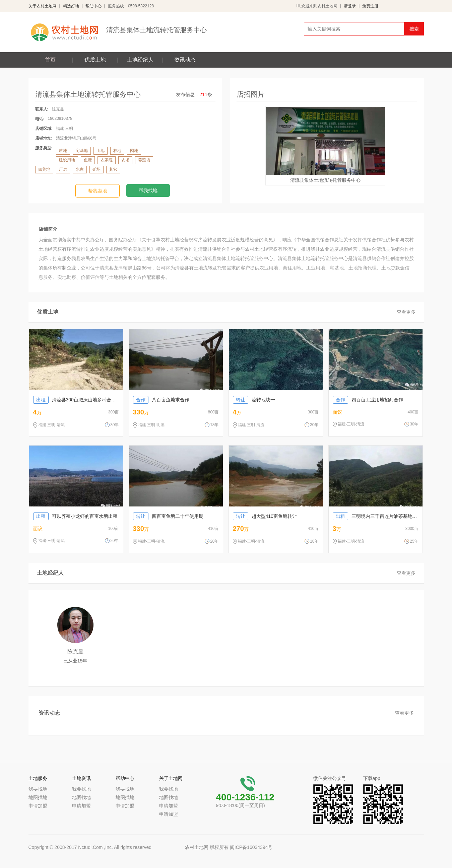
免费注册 (370, 6)
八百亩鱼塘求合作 (161, 400)
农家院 (107, 160)
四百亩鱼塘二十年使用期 (168, 516)
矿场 (96, 169)
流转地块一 (254, 400)
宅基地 (82, 151)
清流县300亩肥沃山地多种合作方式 (79, 400)
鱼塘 (88, 160)
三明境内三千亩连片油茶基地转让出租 (382, 516)
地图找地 (38, 797)
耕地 (63, 151)
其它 (113, 169)
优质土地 (95, 60)
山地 (101, 151)
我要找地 (38, 789)
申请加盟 (38, 806)
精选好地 (71, 6)
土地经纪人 (140, 60)
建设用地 (67, 160)
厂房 (63, 169)
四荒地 (44, 169)
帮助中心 (93, 6)
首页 (50, 60)
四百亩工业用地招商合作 (368, 400)
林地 (117, 151)
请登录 (350, 6)
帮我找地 (148, 190)
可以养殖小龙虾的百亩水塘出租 (75, 516)
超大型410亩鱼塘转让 (265, 516)
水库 (80, 169)
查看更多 (406, 312)
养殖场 (144, 160)
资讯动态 (185, 60)
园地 (134, 151)
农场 (125, 160)
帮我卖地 (98, 191)
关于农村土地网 (43, 6)
